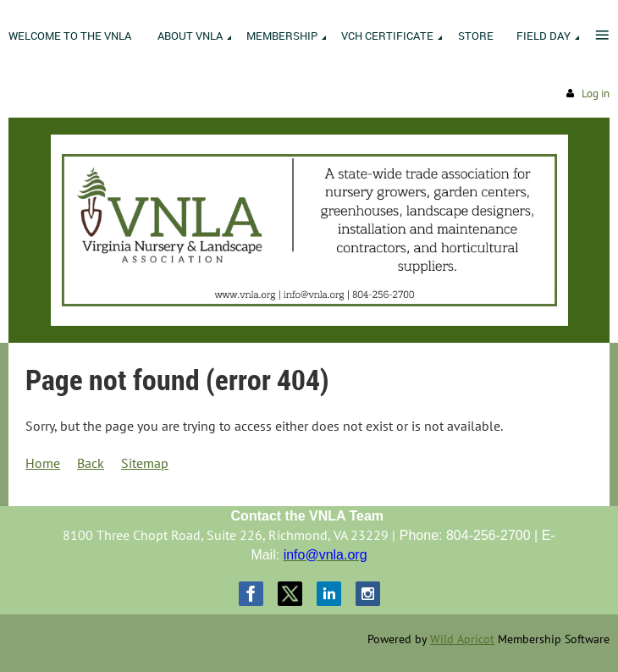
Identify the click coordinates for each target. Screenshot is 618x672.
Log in (596, 94)
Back (91, 463)
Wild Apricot (462, 639)
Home (43, 463)
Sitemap (145, 463)
